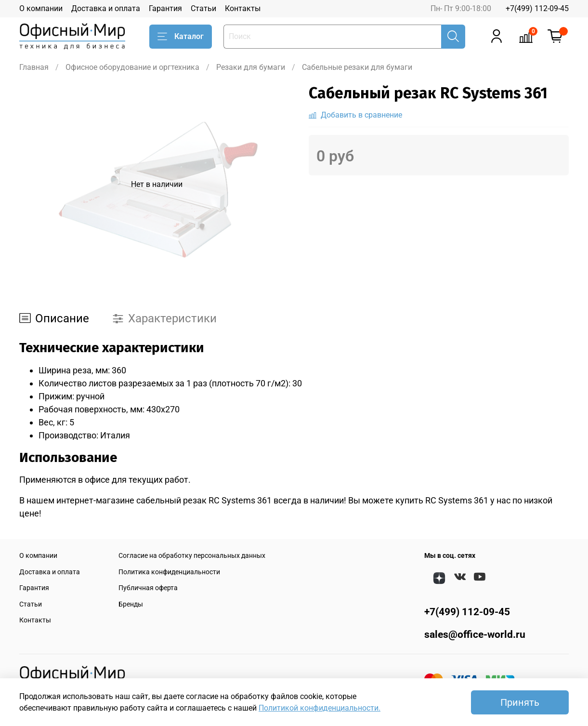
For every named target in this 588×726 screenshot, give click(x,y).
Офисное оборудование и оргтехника (132, 67)
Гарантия (165, 8)
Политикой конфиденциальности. (320, 708)
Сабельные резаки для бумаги (357, 67)
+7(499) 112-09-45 (537, 8)
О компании (41, 8)
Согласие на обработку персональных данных (192, 556)
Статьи (203, 8)
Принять (520, 702)
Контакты (243, 8)
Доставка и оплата (106, 8)
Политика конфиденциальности (169, 572)
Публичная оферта (148, 588)
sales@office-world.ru (475, 634)
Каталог (181, 37)
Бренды (131, 604)
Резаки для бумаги (251, 67)
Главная (34, 67)
